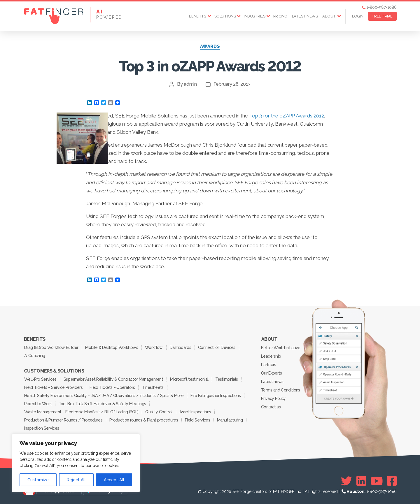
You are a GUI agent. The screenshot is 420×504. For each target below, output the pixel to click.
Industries (254, 16)
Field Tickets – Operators (112, 387)
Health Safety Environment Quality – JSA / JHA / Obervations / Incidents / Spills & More (104, 396)
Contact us (271, 407)
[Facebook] (392, 481)
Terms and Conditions (281, 390)
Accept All (114, 480)
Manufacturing (230, 420)
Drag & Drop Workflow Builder (51, 347)
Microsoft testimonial (189, 379)
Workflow (154, 347)
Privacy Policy (273, 398)
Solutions (225, 16)
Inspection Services (42, 428)
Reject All (76, 480)
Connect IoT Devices (217, 347)
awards (210, 46)
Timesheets (153, 387)
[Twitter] (346, 481)
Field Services (197, 420)
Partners (269, 365)
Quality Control (159, 412)
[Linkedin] (361, 481)
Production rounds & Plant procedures (144, 420)
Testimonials (226, 379)
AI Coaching (35, 356)
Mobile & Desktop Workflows (112, 347)
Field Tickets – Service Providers (53, 387)
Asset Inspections (195, 412)
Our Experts (272, 373)
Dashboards (180, 347)
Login (358, 16)
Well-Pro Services (40, 379)
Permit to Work (38, 404)
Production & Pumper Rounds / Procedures (63, 420)
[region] (76, 463)
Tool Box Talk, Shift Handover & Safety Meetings (102, 404)
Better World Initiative (281, 348)
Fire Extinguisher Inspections (216, 396)
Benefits (198, 16)
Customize (38, 480)
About (329, 16)
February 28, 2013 (232, 84)
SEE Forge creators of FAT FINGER (264, 491)
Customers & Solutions (54, 371)
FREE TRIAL (382, 16)
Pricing (280, 16)
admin (190, 84)
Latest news (305, 16)
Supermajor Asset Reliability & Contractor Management (113, 379)
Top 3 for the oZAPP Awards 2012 (287, 116)
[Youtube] (377, 481)
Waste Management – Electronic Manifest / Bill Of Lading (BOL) (81, 412)
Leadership (271, 356)
